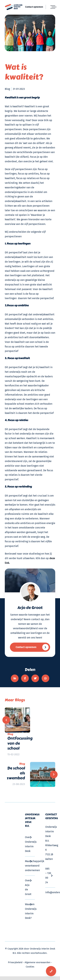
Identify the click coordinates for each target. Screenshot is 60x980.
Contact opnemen (34, 7)
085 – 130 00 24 (50, 875)
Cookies (30, 967)
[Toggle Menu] (53, 7)
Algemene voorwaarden (38, 962)
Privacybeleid (15, 962)
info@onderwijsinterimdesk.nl (50, 892)
